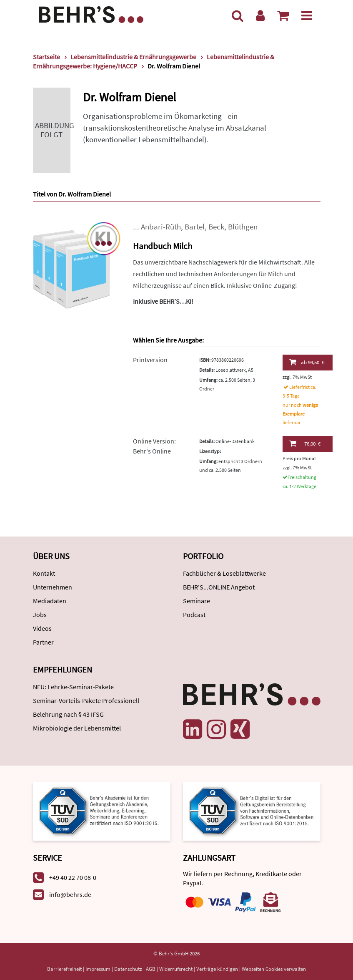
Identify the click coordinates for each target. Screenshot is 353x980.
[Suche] (238, 15)
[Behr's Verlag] (91, 14)
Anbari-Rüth (161, 227)
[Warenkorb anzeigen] (283, 15)
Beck (216, 227)
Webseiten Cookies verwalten (274, 969)
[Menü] (307, 15)
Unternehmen (53, 587)
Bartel (195, 227)
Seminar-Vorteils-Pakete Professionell (86, 700)
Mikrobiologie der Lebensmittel (77, 728)
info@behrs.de (70, 894)
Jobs (40, 615)
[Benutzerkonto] (260, 15)
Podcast (194, 615)
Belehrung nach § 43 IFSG (68, 714)
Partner (43, 642)
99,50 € (307, 362)
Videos (42, 628)
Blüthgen (243, 227)
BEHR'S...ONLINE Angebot (219, 587)
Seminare (197, 601)
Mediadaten (50, 601)
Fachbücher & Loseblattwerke (224, 573)
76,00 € (305, 443)
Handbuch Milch (163, 246)
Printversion (150, 360)
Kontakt (44, 573)
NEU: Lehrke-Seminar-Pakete (73, 687)
